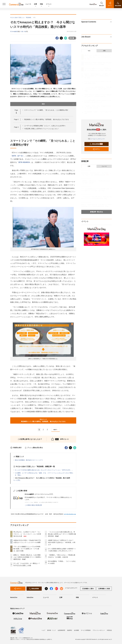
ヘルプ (43, 630)
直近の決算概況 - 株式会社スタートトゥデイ (29, 460)
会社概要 (76, 630)
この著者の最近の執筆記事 (33, 505)
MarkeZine (14, 597)
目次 (58, 104)
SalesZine (30, 597)
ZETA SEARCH (24, 162)
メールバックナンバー (97, 139)
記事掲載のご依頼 (104, 589)
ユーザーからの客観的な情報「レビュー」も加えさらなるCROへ (45, 126)
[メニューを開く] (4, 4)
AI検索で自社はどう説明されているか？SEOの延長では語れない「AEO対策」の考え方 (62, 542)
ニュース (28, 4)
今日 (89, 51)
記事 (36, 4)
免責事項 (70, 630)
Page (16, 119)
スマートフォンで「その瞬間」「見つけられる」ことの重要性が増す (46, 110)
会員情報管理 (61, 630)
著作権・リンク (51, 630)
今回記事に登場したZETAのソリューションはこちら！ (42, 129)
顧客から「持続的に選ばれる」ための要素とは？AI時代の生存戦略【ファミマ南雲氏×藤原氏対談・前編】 (27, 557)
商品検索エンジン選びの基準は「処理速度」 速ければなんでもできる (46, 119)
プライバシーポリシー (99, 630)
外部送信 (109, 630)
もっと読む (17, 480)
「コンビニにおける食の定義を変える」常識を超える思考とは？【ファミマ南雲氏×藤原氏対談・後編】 (62, 534)
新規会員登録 (96, 144)
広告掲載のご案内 (88, 589)
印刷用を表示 (16, 448)
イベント (49, 4)
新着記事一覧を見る (97, 212)
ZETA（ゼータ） (18, 156)
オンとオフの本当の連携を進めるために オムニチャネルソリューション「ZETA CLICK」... (44, 470)
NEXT (56, 430)
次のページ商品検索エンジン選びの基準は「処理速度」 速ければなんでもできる (43, 420)
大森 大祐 (23, 32)
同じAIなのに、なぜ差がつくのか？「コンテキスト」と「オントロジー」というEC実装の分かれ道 (27, 534)
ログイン (96, 149)
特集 (41, 4)
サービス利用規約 (86, 630)
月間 (104, 51)
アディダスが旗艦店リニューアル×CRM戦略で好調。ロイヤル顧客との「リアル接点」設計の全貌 (27, 549)
